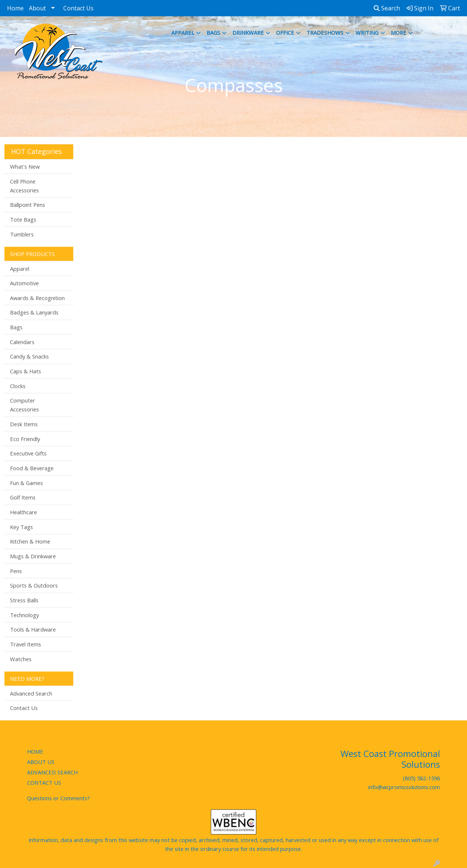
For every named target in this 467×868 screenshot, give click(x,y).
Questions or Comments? (58, 798)
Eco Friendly (25, 439)
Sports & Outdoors (34, 585)
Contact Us (78, 8)
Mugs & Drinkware (33, 556)
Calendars (22, 342)
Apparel (183, 33)
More (399, 33)
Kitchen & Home (30, 541)
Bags (213, 33)
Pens (16, 571)
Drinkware (248, 33)
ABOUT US (41, 762)
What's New (25, 166)
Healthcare (23, 512)
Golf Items (23, 497)
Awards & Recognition (37, 298)
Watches (21, 659)
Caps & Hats (26, 371)
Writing (367, 33)
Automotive (24, 283)
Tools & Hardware (33, 629)
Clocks (18, 386)
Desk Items (24, 424)
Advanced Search (31, 693)
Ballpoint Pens (28, 205)
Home (15, 8)
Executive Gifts (28, 453)
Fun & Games (26, 483)
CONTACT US (44, 783)
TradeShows (325, 33)
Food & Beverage (32, 468)
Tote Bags (23, 219)
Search (387, 8)
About (37, 8)
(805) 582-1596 (421, 778)
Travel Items (26, 644)
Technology (24, 615)
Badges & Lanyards (34, 312)
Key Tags (21, 527)
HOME (35, 751)
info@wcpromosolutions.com (404, 787)
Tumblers (22, 234)
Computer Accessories (24, 405)
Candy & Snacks (29, 356)
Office (285, 33)
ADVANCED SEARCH (52, 772)
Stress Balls (24, 600)
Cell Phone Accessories (24, 186)
